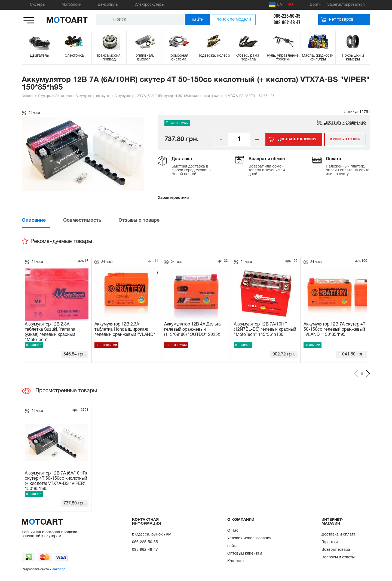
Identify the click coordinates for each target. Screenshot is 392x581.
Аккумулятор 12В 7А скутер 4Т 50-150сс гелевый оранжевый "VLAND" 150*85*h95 (334, 330)
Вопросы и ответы (338, 557)
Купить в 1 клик (345, 139)
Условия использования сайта (249, 542)
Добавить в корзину (297, 139)
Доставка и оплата (339, 535)
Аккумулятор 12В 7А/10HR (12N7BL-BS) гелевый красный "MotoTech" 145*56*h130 (265, 330)
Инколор (59, 569)
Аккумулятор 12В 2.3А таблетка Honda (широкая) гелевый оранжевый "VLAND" (125, 330)
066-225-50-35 (287, 16)
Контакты (236, 561)
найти (198, 19)
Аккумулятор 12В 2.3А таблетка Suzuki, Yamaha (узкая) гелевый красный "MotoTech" (50, 332)
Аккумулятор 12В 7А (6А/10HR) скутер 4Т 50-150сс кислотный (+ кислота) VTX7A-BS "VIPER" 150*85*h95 (56, 481)
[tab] (42, 220)
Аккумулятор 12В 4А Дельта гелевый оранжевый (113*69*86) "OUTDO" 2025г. (192, 330)
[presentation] (42, 220)
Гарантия (330, 542)
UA (275, 5)
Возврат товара (336, 550)
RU (290, 5)
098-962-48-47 (287, 22)
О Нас (233, 531)
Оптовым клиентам (245, 554)
